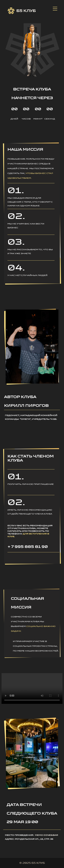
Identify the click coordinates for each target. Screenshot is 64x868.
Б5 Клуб (22, 11)
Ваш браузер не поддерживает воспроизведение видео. (32, 688)
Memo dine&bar (46, 835)
